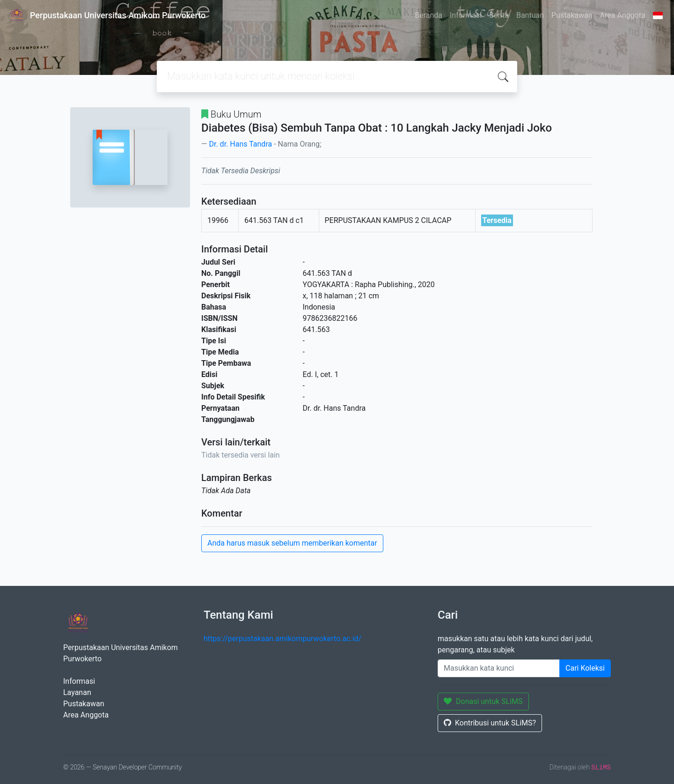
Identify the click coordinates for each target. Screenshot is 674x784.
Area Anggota (623, 15)
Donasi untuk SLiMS (483, 701)
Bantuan (530, 15)
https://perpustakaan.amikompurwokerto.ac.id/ (282, 639)
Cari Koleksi (585, 668)
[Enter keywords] (499, 668)
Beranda (429, 15)
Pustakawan (572, 15)
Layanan (77, 692)
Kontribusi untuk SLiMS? (490, 723)
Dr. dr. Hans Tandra (240, 144)
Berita (499, 15)
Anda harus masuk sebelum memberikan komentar (292, 543)
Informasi (466, 15)
